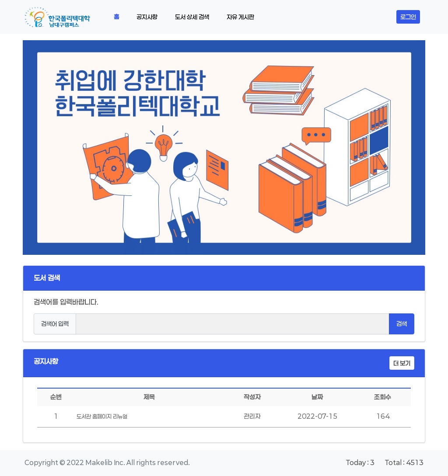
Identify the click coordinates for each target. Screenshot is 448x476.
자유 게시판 (240, 17)
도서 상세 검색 (192, 17)
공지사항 (147, 17)
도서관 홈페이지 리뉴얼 (102, 417)
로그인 (408, 17)
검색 (402, 324)
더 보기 (402, 363)
